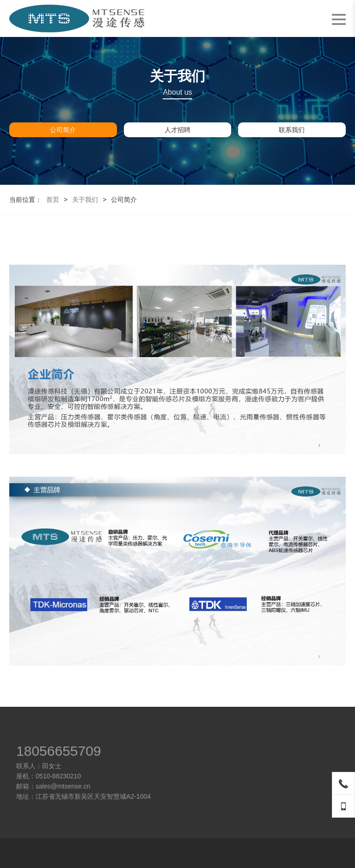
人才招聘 (177, 130)
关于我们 (85, 200)
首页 (53, 200)
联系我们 (292, 130)
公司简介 (63, 130)
